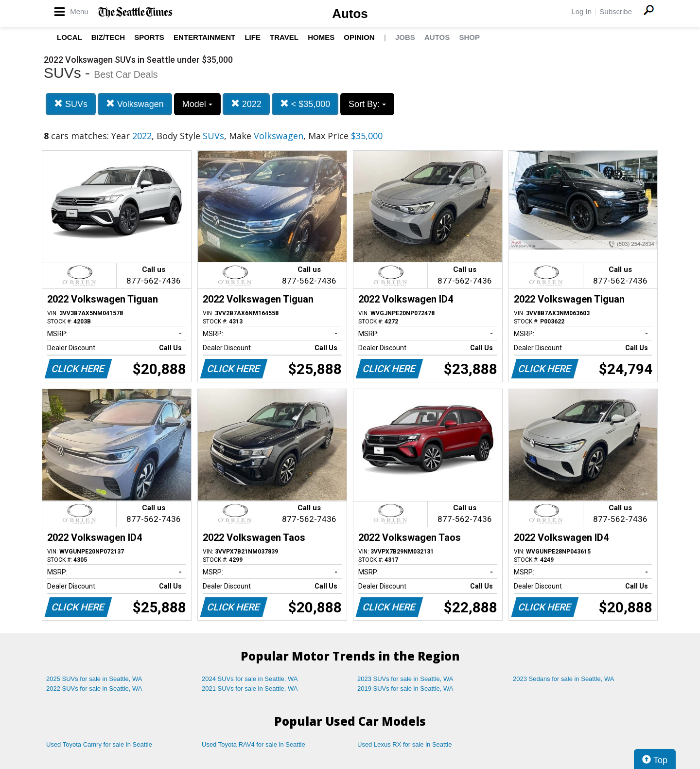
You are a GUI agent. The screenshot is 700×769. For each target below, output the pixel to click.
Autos (350, 14)
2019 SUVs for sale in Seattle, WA (405, 689)
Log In (581, 11)
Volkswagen (135, 104)
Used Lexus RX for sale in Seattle (404, 744)
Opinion (359, 37)
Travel (284, 37)
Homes (321, 37)
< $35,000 (305, 104)
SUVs (71, 104)
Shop (469, 37)
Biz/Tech (108, 37)
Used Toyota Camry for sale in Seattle (99, 744)
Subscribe (616, 11)
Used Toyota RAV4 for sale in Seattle (254, 744)
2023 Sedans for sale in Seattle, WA (563, 679)
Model (197, 104)
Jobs (405, 37)
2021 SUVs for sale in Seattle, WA (250, 689)
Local (70, 37)
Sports (149, 37)
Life (253, 37)
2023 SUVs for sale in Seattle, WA (405, 679)
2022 (246, 104)
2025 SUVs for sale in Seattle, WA (94, 679)
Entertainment (204, 37)
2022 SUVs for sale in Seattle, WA (94, 689)
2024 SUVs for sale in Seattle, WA (250, 679)
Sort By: (367, 104)
